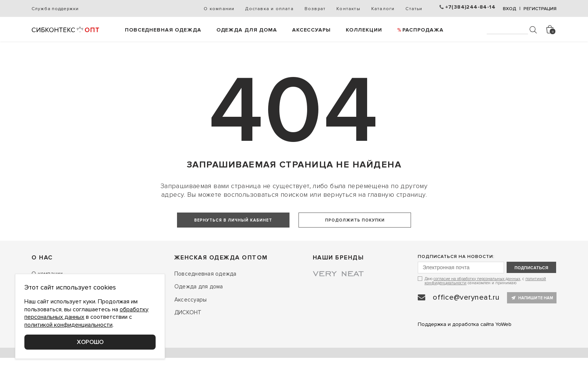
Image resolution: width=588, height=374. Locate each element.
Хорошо (90, 342)
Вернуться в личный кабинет (233, 220)
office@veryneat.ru (466, 327)
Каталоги (383, 9)
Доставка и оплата (269, 9)
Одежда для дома (247, 30)
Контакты (348, 9)
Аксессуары (311, 30)
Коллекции (364, 30)
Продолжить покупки (355, 220)
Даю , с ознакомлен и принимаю (485, 310)
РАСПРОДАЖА (423, 30)
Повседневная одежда (163, 30)
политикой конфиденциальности (68, 325)
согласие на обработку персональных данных (477, 308)
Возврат (315, 9)
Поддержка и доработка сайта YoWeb (465, 354)
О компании (219, 9)
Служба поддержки (55, 9)
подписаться (531, 297)
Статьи (414, 9)
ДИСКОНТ (188, 342)
